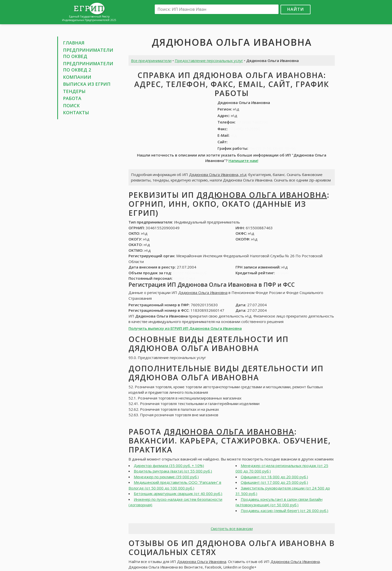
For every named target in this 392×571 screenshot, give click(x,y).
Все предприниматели (151, 60)
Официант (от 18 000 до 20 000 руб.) (274, 477)
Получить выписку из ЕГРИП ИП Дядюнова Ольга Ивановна (185, 328)
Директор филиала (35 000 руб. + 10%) (169, 465)
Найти (295, 9)
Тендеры (74, 91)
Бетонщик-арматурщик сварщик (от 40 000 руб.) (178, 493)
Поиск (71, 105)
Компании (77, 77)
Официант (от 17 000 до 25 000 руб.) (274, 482)
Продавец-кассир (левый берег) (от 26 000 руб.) (284, 510)
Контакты (76, 112)
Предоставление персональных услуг (209, 60)
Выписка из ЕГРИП (87, 84)
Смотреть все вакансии (232, 528)
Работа (72, 98)
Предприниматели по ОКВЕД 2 (88, 67)
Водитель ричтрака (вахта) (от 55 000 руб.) (173, 471)
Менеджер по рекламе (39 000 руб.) (166, 477)
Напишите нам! (243, 160)
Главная (74, 43)
